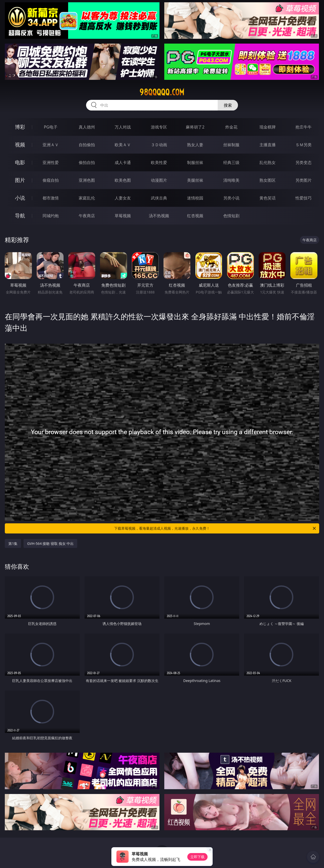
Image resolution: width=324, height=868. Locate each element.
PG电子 (50, 127)
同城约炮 (51, 216)
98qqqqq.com (162, 92)
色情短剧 (231, 216)
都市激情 (51, 198)
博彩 (20, 127)
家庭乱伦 (87, 198)
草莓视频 (123, 216)
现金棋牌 (268, 127)
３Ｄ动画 (159, 145)
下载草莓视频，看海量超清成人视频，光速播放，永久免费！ (215, 528)
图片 (20, 180)
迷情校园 (195, 198)
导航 (20, 216)
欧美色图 (123, 180)
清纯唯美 (231, 180)
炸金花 (231, 127)
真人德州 (87, 127)
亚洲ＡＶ (51, 145)
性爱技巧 (303, 198)
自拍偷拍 (87, 145)
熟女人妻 (195, 145)
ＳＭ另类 (303, 145)
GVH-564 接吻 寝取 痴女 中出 (50, 543)
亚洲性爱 (51, 162)
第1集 (13, 543)
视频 (20, 145)
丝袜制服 (231, 145)
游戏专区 (159, 127)
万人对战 (123, 127)
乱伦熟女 (268, 162)
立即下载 (197, 857)
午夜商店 (87, 216)
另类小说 (231, 198)
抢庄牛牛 (303, 127)
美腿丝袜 (195, 180)
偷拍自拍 (87, 162)
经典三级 (231, 162)
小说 (20, 198)
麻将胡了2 (195, 127)
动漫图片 (159, 180)
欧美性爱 (159, 162)
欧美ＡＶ (123, 145)
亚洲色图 (87, 180)
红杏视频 (195, 216)
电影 (20, 162)
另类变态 (303, 162)
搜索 (228, 105)
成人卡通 (123, 162)
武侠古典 (159, 198)
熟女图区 (268, 180)
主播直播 (268, 145)
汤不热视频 (159, 216)
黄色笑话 (268, 198)
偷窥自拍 (51, 180)
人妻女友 (123, 198)
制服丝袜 (195, 162)
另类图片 (303, 180)
